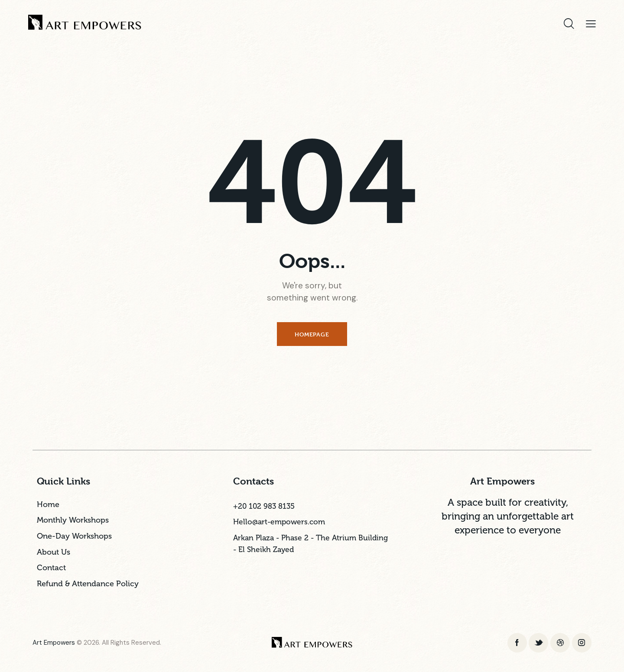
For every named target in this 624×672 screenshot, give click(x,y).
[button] (591, 24)
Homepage (312, 334)
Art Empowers (54, 643)
